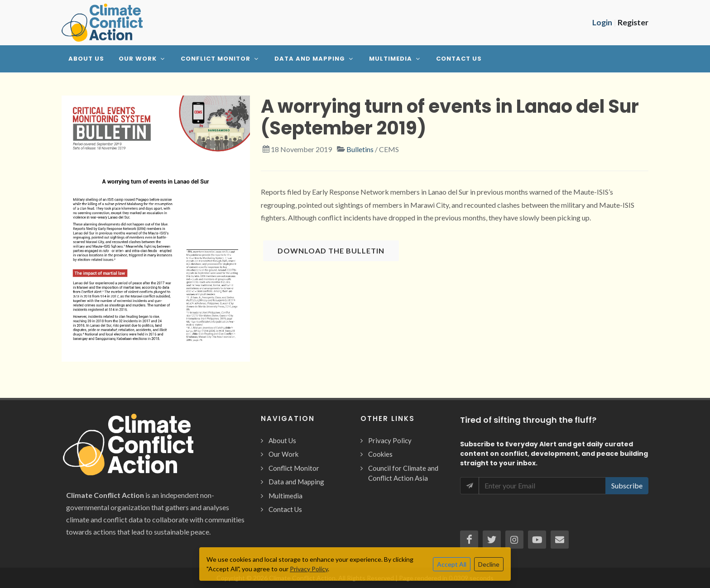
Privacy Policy (390, 440)
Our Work (283, 454)
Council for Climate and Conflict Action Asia (403, 473)
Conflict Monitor (294, 468)
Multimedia (285, 496)
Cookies (380, 454)
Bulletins (360, 149)
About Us (282, 440)
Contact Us (285, 509)
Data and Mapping (296, 482)
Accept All (452, 564)
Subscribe (627, 485)
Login (602, 22)
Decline (489, 564)
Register (633, 22)
